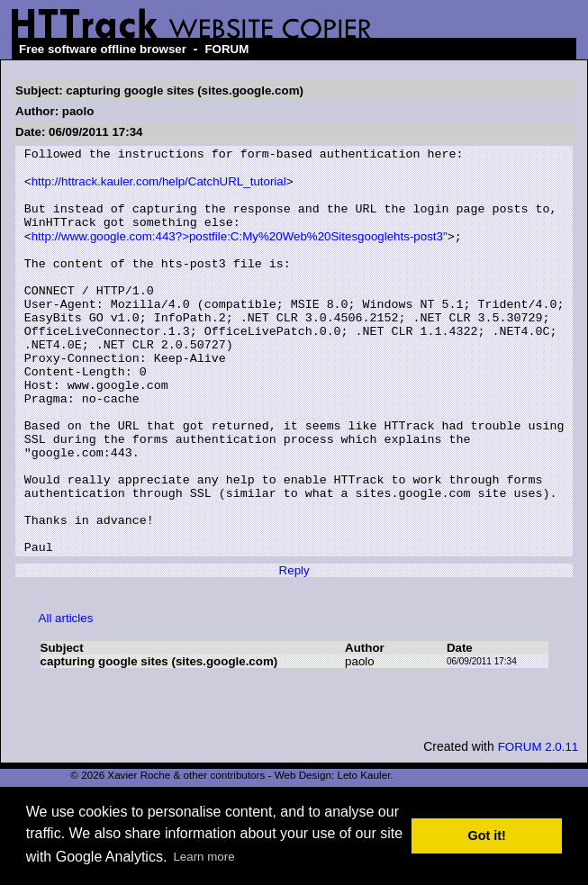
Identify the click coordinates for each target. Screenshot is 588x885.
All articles (66, 697)
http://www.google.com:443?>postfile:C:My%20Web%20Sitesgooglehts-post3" (240, 253)
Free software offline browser (103, 49)
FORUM (226, 49)
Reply (294, 650)
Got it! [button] (487, 835)
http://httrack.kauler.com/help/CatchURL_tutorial (159, 189)
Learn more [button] (204, 857)
